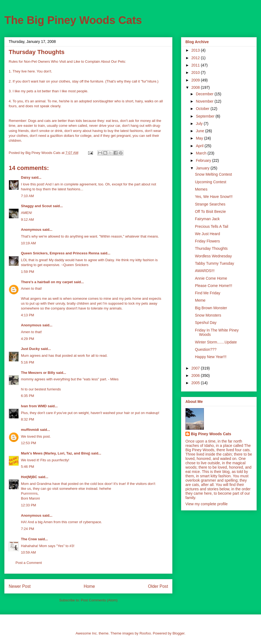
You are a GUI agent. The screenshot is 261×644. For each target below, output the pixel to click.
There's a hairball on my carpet (47, 282)
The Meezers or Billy (38, 373)
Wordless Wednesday (213, 256)
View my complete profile (206, 504)
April (200, 146)
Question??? (206, 349)
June (200, 131)
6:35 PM (27, 396)
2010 (196, 72)
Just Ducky (30, 349)
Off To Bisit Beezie (210, 211)
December (205, 94)
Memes (201, 189)
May (200, 138)
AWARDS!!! (205, 271)
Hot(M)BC (29, 477)
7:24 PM (27, 529)
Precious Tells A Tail (212, 226)
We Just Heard (207, 234)
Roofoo (145, 633)
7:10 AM (27, 196)
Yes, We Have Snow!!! (214, 197)
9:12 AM (27, 220)
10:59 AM (28, 552)
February (204, 160)
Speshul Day (206, 323)
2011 (196, 65)
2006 (196, 375)
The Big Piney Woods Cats (73, 20)
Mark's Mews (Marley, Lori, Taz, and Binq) (56, 453)
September (206, 116)
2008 (196, 87)
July (200, 124)
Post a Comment (29, 563)
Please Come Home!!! (214, 286)
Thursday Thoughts (211, 248)
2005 (196, 383)
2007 (196, 368)
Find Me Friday (208, 293)
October (203, 109)
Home (89, 586)
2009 (196, 80)
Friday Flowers (207, 241)
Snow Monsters (208, 315)
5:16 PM (27, 362)
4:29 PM (27, 339)
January (203, 168)
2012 (196, 58)
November (205, 101)
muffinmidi (30, 430)
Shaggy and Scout (36, 206)
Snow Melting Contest (213, 174)
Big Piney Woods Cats (211, 434)
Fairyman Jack (207, 219)
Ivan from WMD (34, 406)
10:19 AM (28, 243)
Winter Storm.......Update (216, 342)
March (202, 153)
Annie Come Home (211, 278)
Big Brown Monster (211, 308)
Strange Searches (210, 204)
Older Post (158, 586)
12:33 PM (29, 505)
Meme (200, 300)
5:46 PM (27, 467)
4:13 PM (27, 315)
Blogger (178, 633)
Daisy (26, 177)
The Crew (29, 539)
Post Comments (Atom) (99, 600)
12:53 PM (29, 443)
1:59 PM (27, 272)
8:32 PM (27, 419)
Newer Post (20, 586)
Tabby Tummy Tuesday (215, 263)
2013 (196, 50)
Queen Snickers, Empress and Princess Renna (60, 253)
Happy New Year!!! (211, 357)
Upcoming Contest (211, 182)
